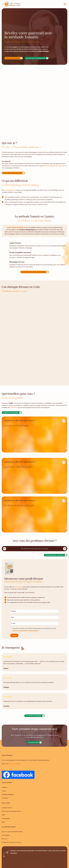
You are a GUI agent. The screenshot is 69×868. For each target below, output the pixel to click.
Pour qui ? (5, 839)
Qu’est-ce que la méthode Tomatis (12, 832)
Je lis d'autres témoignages (33, 716)
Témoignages (6, 819)
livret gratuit (18, 587)
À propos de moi (7, 808)
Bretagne (56, 166)
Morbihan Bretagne (8, 795)
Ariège (63, 166)
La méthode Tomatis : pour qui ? (54, 555)
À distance (5, 798)
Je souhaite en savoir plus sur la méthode (33, 272)
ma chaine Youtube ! (15, 764)
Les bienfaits (6, 835)
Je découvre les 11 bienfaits (11, 413)
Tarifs (3, 815)
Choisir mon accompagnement (11, 811)
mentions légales (33, 631)
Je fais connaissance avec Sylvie (12, 173)
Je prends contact (33, 743)
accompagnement (10, 190)
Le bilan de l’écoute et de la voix (12, 842)
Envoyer (14, 635)
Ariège (4, 791)
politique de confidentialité (20, 631)
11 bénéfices (14, 408)
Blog (3, 822)
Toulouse (48, 166)
